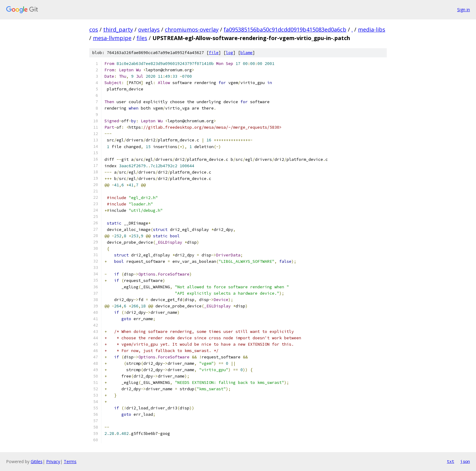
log (229, 53)
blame (246, 53)
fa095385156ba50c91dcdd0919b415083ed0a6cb (285, 29)
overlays (149, 29)
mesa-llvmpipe (112, 38)
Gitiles (37, 461)
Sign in (464, 10)
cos (94, 29)
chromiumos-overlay (192, 29)
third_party (118, 29)
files (142, 38)
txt (450, 461)
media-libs (372, 29)
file (214, 53)
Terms (70, 461)
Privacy (53, 461)
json (465, 461)
